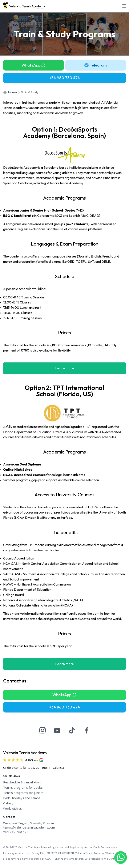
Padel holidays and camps (22, 798)
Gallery (8, 803)
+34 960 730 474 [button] (65, 78)
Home (10, 92)
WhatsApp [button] (34, 65)
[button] (96, 65)
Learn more (65, 368)
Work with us (13, 808)
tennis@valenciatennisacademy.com (29, 827)
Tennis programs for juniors (23, 793)
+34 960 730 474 (16, 831)
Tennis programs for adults (23, 787)
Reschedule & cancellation (22, 782)
